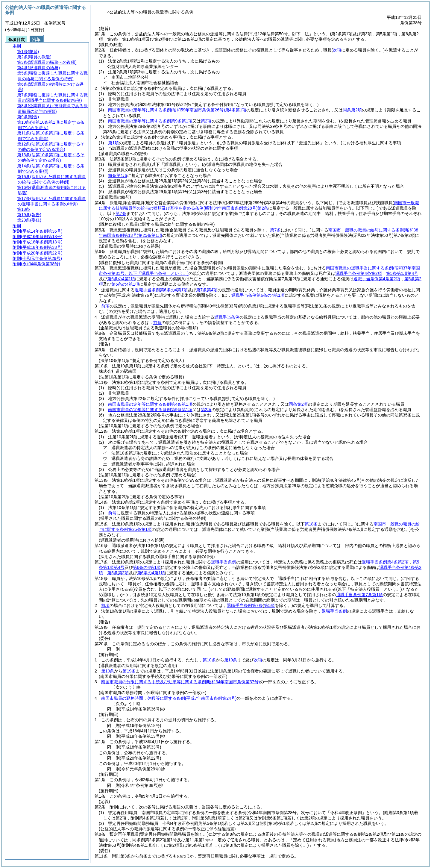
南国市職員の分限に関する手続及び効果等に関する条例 (180, 682)
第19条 (231, 660)
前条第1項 (118, 175)
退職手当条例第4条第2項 (359, 273)
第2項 (206, 121)
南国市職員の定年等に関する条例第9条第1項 (150, 121)
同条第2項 (352, 110)
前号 (112, 513)
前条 (157, 322)
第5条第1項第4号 (402, 273)
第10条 (209, 660)
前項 (105, 306)
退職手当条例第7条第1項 (359, 595)
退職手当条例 (227, 317)
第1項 (113, 143)
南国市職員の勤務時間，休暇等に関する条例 (169, 698)
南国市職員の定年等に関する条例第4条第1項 (177, 110)
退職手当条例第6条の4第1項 (161, 290)
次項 (258, 660)
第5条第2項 (118, 573)
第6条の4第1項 (121, 279)
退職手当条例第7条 (245, 605)
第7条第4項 (207, 290)
